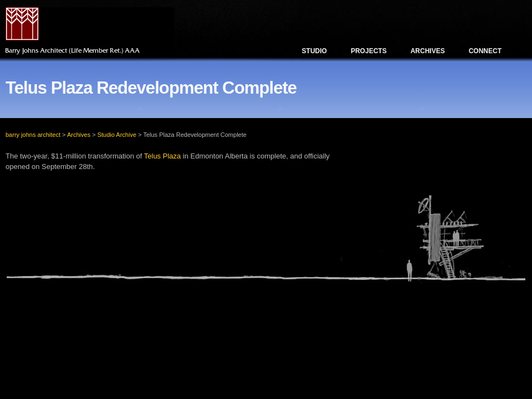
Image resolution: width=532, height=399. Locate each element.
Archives (428, 51)
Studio (314, 51)
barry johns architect (33, 135)
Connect (485, 51)
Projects (369, 51)
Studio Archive (117, 135)
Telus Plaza (162, 156)
